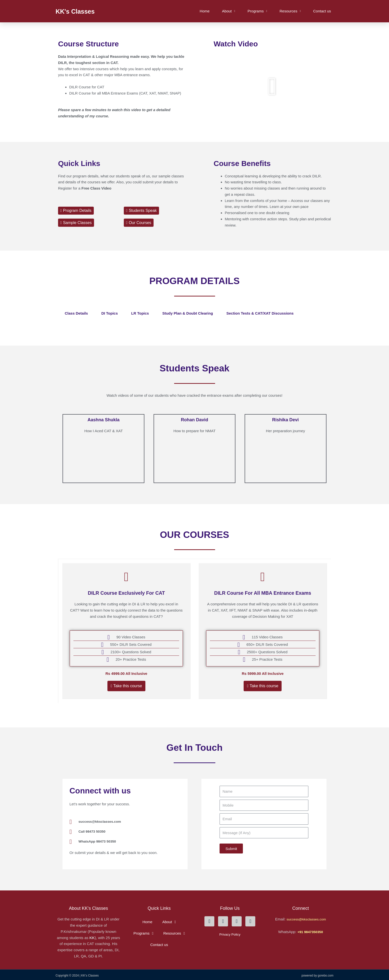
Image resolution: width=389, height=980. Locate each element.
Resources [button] (290, 11)
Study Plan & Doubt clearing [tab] (188, 313)
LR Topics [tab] (140, 313)
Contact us (322, 11)
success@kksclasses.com (306, 917)
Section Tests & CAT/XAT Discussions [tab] (260, 313)
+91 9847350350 (310, 930)
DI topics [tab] (109, 313)
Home (205, 11)
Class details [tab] (76, 313)
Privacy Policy (230, 932)
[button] (272, 87)
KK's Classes (81, 11)
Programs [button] (257, 11)
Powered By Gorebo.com (317, 974)
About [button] (229, 11)
